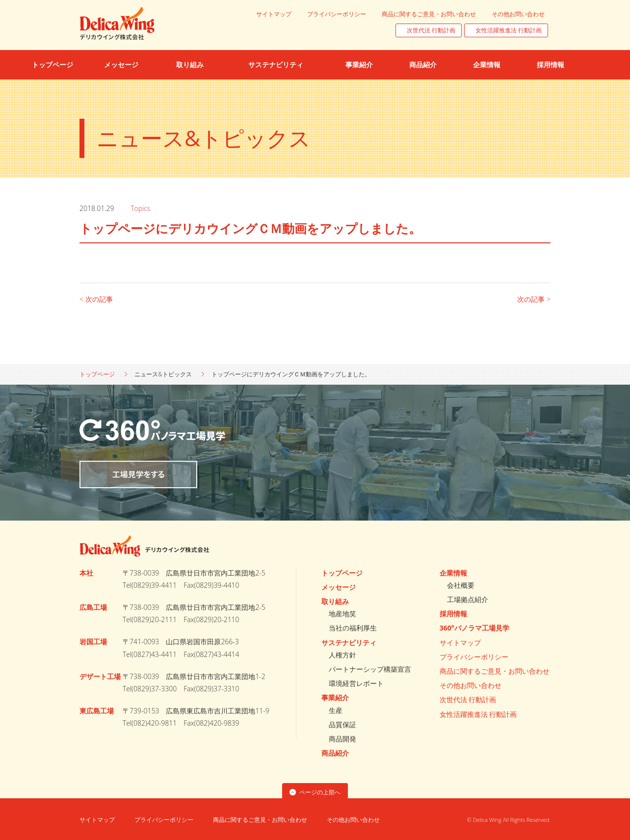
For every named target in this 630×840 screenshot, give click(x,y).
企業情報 (453, 573)
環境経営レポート (356, 683)
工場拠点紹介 (468, 599)
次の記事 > (534, 299)
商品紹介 (335, 753)
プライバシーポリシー (337, 14)
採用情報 (453, 614)
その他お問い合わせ (518, 14)
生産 (336, 710)
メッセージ (339, 587)
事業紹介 (335, 697)
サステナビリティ (349, 643)
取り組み (335, 601)
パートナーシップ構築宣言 (370, 669)
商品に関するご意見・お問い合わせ (429, 14)
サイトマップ (274, 14)
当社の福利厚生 (353, 628)
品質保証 (342, 724)
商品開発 (342, 739)
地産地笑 (342, 614)
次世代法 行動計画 (431, 30)
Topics (143, 208)
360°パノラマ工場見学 (474, 628)
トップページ (97, 374)
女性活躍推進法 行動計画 (509, 30)
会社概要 (461, 585)
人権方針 (342, 655)
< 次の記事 (96, 299)
